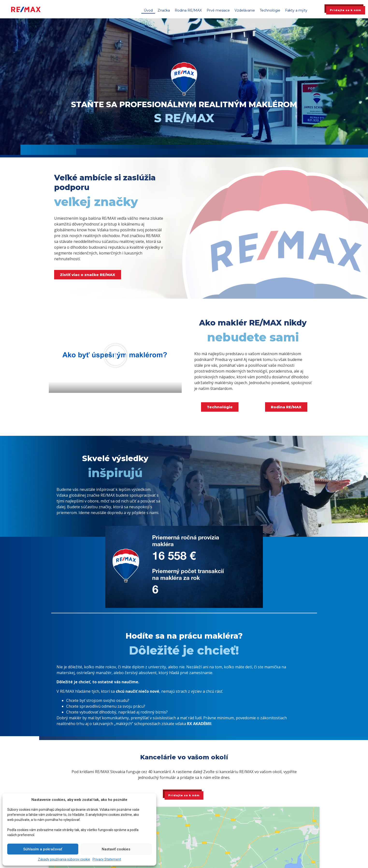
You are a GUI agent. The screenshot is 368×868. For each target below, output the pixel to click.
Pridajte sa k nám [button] (346, 10)
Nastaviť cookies (116, 849)
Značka (164, 10)
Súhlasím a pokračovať (43, 849)
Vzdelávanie (245, 10)
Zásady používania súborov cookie (64, 859)
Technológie (270, 10)
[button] (115, 355)
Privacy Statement (107, 859)
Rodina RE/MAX (188, 10)
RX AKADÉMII (199, 724)
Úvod (148, 10)
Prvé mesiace (218, 10)
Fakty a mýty (296, 10)
